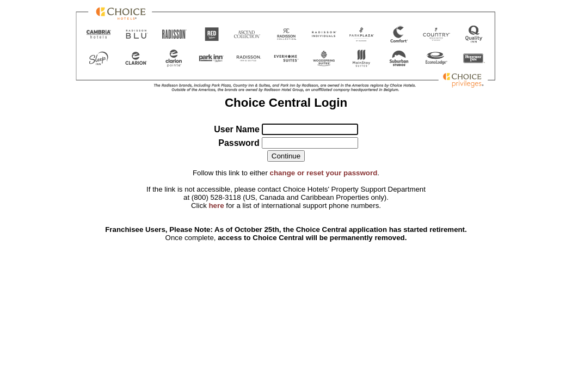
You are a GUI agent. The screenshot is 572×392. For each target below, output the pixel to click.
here (216, 206)
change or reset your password (324, 173)
